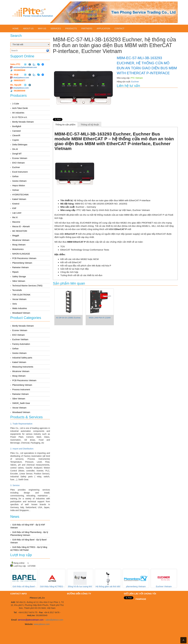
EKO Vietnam (19, 163)
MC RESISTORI (20, 231)
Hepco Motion (19, 186)
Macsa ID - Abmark (21, 226)
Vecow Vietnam (19, 299)
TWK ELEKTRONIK (21, 295)
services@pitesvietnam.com (25, 67)
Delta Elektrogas (20, 145)
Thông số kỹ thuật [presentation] (90, 125)
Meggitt (16, 236)
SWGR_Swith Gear (21, 403)
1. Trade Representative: (22, 424)
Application (103, 28)
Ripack (15, 272)
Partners (87, 28)
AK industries (18, 113)
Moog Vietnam (19, 245)
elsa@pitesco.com (21, 88)
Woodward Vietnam (21, 313)
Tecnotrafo (17, 290)
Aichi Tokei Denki (20, 108)
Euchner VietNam (20, 339)
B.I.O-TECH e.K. (20, 117)
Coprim (16, 140)
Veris (15, 304)
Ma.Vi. (15, 217)
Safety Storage (19, 277)
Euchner (16, 167)
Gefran (15, 176)
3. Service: (15, 485)
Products (71, 28)
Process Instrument (21, 390)
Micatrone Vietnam (21, 240)
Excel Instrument (20, 172)
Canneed (17, 131)
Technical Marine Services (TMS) (27, 286)
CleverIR (16, 135)
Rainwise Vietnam (21, 267)
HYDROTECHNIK (21, 195)
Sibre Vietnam (19, 281)
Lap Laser (17, 213)
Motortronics (18, 249)
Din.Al (15, 149)
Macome (16, 222)
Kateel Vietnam (19, 199)
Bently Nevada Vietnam (23, 122)
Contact (119, 28)
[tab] (65, 124)
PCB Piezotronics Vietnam (24, 258)
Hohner (16, 190)
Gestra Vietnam (19, 181)
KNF (14, 208)
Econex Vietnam (20, 158)
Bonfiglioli (17, 126)
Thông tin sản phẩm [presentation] (65, 125)
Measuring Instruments (23, 367)
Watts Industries (20, 308)
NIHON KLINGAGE (21, 254)
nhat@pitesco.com (21, 78)
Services (56, 28)
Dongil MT (17, 154)
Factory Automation (21, 344)
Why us (42, 28)
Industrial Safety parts (22, 358)
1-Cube (16, 104)
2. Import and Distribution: (22, 449)
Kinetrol (16, 204)
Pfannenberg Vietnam (22, 263)
